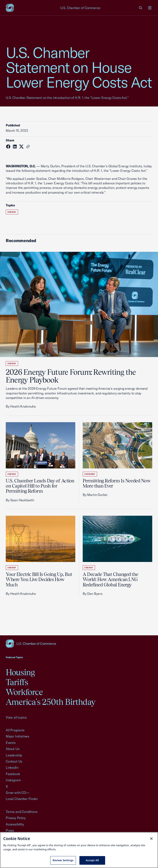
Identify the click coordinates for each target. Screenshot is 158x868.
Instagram (13, 780)
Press (10, 830)
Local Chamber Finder (22, 799)
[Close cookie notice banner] (151, 839)
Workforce (24, 692)
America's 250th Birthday (51, 702)
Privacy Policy (16, 818)
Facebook (13, 774)
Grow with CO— (18, 793)
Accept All (92, 860)
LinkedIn (12, 767)
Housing (20, 672)
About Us (13, 749)
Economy (90, 474)
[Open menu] (150, 8)
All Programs (15, 730)
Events (11, 743)
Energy (12, 212)
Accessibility (15, 824)
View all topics (16, 717)
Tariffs (17, 682)
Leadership (14, 755)
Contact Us (14, 761)
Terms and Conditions (21, 812)
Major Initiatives (17, 736)
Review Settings (63, 860)
